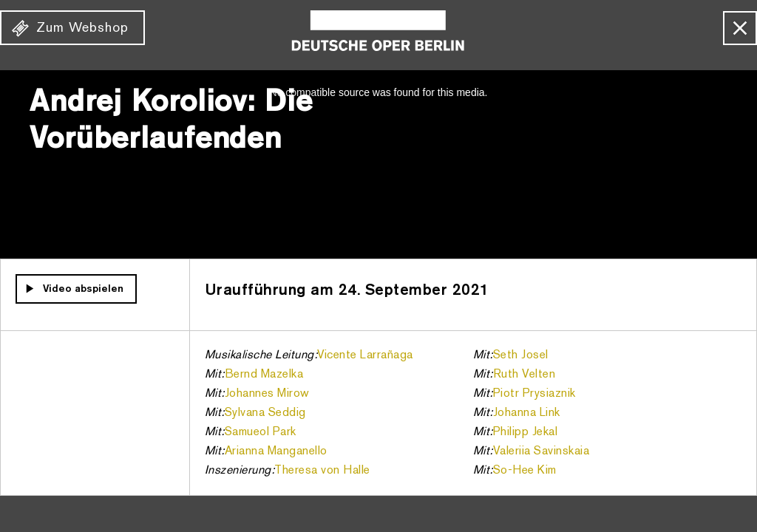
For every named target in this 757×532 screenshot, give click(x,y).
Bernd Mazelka (264, 375)
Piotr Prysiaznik (534, 394)
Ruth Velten (525, 375)
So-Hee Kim (525, 471)
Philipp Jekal (526, 432)
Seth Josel (521, 355)
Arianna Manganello (276, 451)
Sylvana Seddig (265, 413)
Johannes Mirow (267, 394)
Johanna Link (527, 413)
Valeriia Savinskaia (542, 451)
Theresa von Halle (322, 471)
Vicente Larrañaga (365, 355)
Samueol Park (261, 432)
